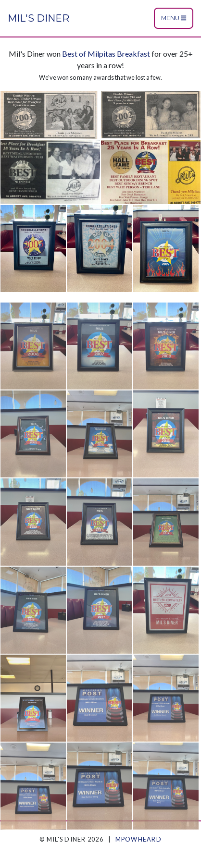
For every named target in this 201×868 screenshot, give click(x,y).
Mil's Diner (38, 18)
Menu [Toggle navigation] (174, 18)
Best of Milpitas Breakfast (106, 54)
